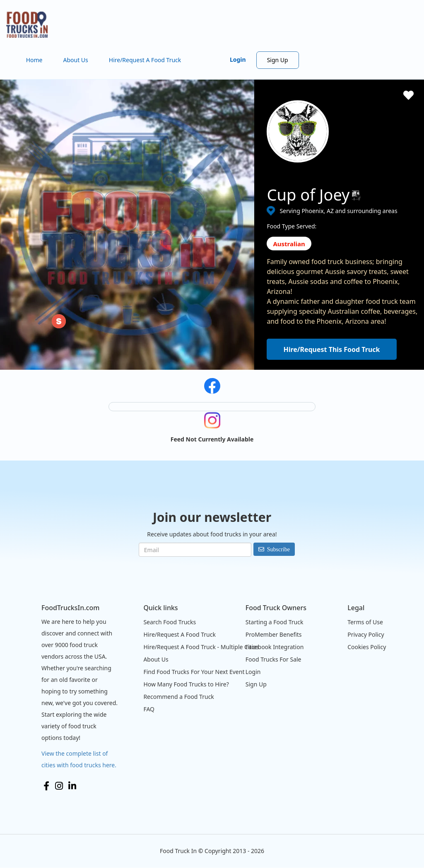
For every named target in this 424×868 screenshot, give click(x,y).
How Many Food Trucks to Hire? (186, 684)
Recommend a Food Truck (178, 697)
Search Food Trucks (170, 622)
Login (238, 59)
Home (34, 60)
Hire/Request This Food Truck (331, 349)
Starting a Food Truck (275, 622)
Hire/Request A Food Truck (145, 60)
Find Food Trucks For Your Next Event (194, 672)
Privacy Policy (366, 634)
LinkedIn (72, 786)
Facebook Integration (275, 647)
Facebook (46, 786)
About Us (75, 60)
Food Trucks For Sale (273, 659)
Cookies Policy (367, 647)
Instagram (59, 786)
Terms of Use (365, 622)
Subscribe (278, 549)
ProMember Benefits (274, 634)
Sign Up (278, 60)
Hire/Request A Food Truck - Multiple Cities (201, 647)
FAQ (149, 709)
